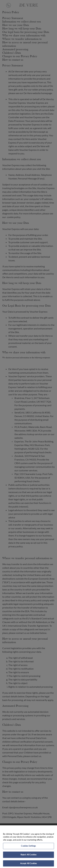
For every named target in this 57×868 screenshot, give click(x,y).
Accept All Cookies (28, 865)
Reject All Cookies (28, 856)
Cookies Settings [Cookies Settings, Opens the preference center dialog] (28, 847)
